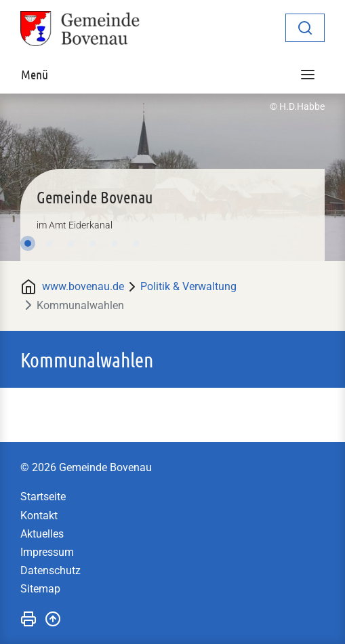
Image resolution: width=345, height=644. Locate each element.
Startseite (43, 497)
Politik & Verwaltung (188, 286)
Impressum (47, 552)
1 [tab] (28, 243)
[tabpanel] (172, 177)
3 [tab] (71, 243)
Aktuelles (42, 534)
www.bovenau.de (83, 286)
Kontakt (39, 516)
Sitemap (40, 589)
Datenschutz (50, 570)
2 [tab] (49, 243)
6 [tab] (136, 243)
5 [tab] (115, 243)
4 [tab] (93, 243)
